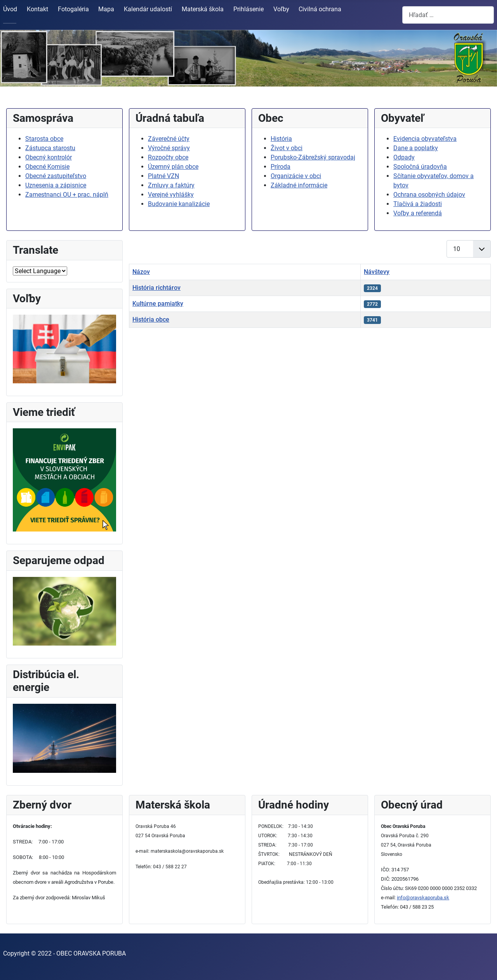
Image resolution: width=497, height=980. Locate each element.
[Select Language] (40, 271)
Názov (141, 272)
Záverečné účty (169, 139)
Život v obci (287, 148)
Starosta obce (44, 139)
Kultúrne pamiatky (158, 304)
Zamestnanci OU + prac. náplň (67, 195)
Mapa (106, 9)
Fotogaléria (73, 9)
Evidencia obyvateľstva (425, 139)
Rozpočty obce (168, 157)
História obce (151, 319)
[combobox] (448, 15)
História (281, 139)
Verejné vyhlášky (171, 195)
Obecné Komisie (47, 167)
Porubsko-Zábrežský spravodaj (313, 157)
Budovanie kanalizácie (179, 204)
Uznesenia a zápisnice (56, 185)
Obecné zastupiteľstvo (56, 176)
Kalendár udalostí (148, 9)
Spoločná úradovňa (420, 167)
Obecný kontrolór (49, 157)
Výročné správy (169, 148)
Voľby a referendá (418, 213)
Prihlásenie (248, 9)
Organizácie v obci (296, 176)
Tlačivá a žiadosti (418, 204)
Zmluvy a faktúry (171, 185)
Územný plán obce (173, 167)
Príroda (281, 167)
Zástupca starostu (50, 148)
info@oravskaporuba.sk (423, 898)
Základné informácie (299, 185)
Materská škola (203, 9)
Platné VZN (163, 176)
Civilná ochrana (320, 9)
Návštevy (377, 272)
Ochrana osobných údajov (429, 195)
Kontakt (37, 9)
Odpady (404, 157)
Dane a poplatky (416, 148)
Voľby (281, 9)
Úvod (10, 9)
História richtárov (156, 288)
